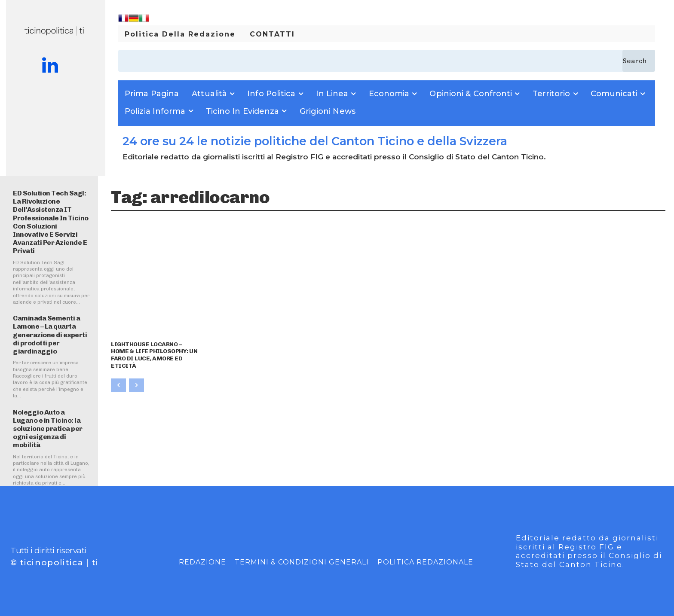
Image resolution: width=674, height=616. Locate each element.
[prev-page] (118, 385)
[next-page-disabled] (136, 385)
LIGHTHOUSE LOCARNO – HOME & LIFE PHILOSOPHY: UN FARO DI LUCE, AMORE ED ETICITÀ (154, 355)
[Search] (639, 61)
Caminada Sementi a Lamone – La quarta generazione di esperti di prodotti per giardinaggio (50, 335)
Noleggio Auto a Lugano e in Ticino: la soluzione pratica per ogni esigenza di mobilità (48, 429)
